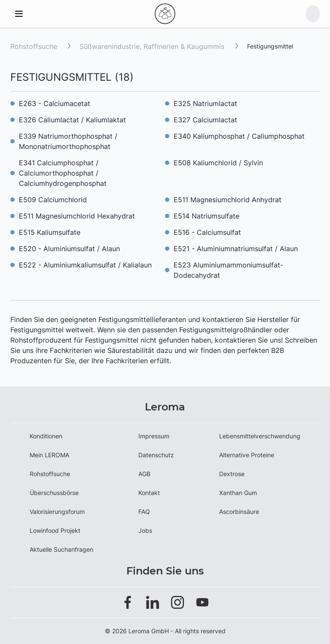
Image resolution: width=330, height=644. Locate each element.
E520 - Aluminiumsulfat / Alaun (69, 249)
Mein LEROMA (49, 455)
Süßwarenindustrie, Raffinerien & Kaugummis (153, 46)
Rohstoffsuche (34, 46)
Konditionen (46, 436)
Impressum (154, 436)
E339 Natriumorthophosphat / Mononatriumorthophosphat (68, 141)
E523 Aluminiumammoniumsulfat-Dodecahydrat (228, 270)
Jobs (145, 530)
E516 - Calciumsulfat (207, 232)
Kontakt (149, 493)
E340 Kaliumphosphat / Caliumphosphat (239, 136)
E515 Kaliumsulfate (50, 232)
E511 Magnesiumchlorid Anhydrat (228, 200)
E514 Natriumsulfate (206, 216)
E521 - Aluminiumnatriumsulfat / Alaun (236, 249)
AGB (144, 474)
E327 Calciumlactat (205, 120)
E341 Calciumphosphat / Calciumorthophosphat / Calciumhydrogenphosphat (63, 173)
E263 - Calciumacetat (55, 103)
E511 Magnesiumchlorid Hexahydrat (77, 216)
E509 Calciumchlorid (53, 200)
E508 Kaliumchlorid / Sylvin (218, 163)
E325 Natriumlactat (205, 103)
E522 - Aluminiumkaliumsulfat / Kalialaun (85, 265)
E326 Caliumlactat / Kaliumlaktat (72, 120)
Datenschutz (156, 455)
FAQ (144, 512)
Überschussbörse (54, 493)
